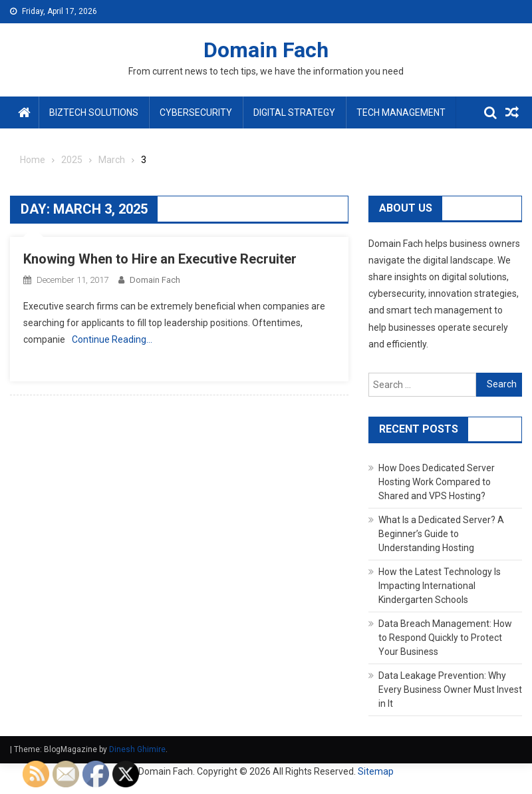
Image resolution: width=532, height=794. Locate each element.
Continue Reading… (112, 339)
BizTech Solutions (94, 112)
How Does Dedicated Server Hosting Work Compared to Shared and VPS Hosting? (437, 482)
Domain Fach (266, 50)
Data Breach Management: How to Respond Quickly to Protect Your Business (445, 638)
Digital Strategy (294, 112)
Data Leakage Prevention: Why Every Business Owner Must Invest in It (450, 690)
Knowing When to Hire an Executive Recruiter (160, 259)
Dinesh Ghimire (137, 749)
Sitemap (376, 771)
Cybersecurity (196, 112)
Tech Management (401, 112)
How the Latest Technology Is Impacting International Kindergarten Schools (440, 586)
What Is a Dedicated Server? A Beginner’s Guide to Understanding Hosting (441, 534)
